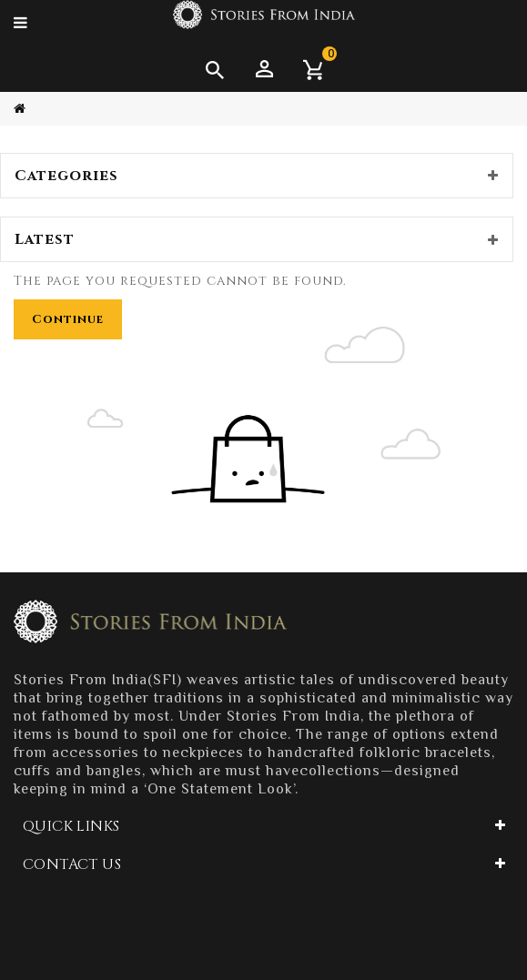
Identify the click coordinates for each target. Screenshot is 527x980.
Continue (68, 319)
